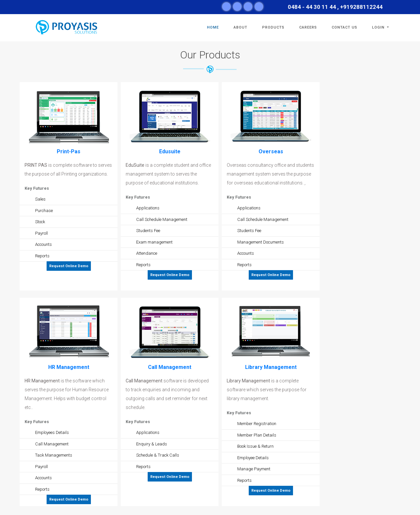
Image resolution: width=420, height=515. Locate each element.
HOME (213, 27)
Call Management (170, 367)
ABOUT (241, 27)
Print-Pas (69, 151)
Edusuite (170, 151)
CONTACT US (345, 27)
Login (379, 27)
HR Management (69, 367)
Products (273, 27)
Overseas (271, 151)
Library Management (271, 367)
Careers (308, 27)
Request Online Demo (69, 266)
